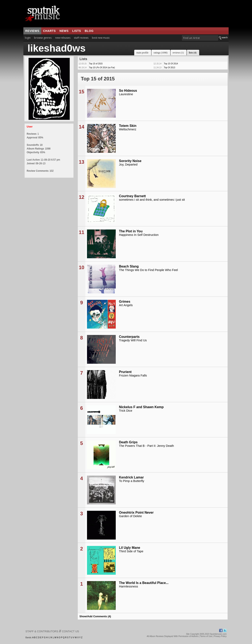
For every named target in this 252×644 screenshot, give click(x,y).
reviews (32, 31)
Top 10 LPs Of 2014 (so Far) (102, 68)
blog (89, 31)
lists (77, 31)
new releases (63, 38)
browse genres (43, 38)
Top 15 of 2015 (96, 64)
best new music (101, 38)
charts (49, 31)
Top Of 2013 (170, 68)
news (64, 31)
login (28, 38)
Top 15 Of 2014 (171, 64)
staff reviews (81, 38)
